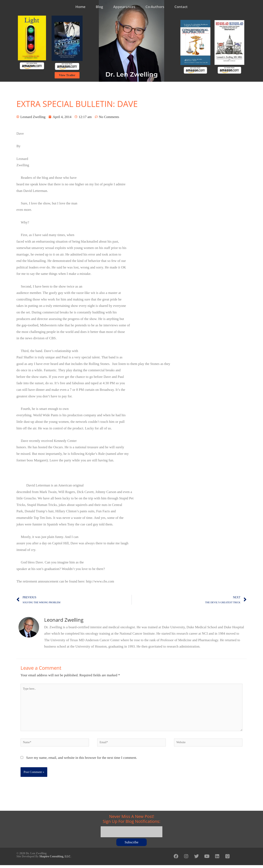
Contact (181, 7)
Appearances (124, 7)
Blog (99, 7)
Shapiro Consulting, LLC (55, 858)
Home (80, 7)
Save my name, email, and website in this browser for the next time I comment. (82, 762)
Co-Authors (155, 7)
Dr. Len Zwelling (132, 74)
